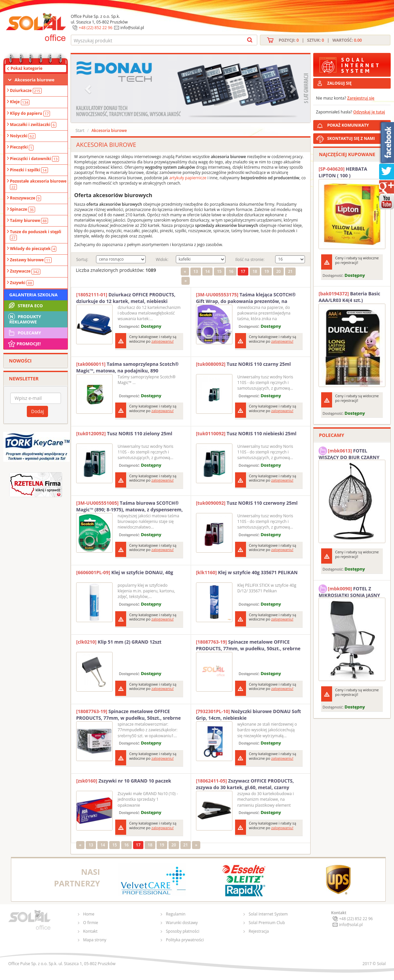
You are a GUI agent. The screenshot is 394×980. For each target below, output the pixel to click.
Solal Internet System (268, 914)
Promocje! (24, 344)
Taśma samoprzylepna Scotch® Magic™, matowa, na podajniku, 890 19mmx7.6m (127, 367)
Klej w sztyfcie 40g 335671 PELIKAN (247, 572)
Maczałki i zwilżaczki (33, 125)
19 (267, 271)
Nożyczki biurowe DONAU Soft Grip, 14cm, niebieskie (249, 715)
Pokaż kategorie (26, 68)
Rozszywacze (25, 198)
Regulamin (176, 914)
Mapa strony (95, 940)
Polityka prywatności (185, 940)
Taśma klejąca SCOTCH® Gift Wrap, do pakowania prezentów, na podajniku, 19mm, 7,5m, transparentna (246, 298)
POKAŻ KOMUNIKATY (358, 124)
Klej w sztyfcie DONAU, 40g (125, 572)
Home (89, 914)
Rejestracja (259, 931)
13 (196, 271)
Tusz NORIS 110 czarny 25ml (244, 364)
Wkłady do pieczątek (33, 249)
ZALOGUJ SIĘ (339, 83)
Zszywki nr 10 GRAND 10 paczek (124, 781)
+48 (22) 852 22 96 (96, 28)
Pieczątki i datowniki (34, 159)
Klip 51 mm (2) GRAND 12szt (119, 642)
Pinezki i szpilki (29, 170)
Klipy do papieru (30, 113)
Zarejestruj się (361, 98)
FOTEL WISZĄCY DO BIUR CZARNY (349, 453)
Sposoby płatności (183, 931)
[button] (89, 88)
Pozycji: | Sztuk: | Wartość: (320, 40)
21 (290, 271)
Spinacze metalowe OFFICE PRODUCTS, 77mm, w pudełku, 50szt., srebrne (248, 645)
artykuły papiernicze (188, 178)
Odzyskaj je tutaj (369, 112)
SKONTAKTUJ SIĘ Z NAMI (351, 138)
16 (231, 271)
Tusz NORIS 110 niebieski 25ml (246, 433)
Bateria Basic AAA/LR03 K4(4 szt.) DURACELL (349, 297)
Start (80, 130)
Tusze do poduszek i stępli (36, 234)
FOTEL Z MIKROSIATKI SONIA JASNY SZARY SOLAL (349, 591)
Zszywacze (25, 271)
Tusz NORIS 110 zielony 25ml (124, 433)
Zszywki (22, 283)
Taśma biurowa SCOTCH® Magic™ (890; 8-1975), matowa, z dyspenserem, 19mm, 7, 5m (129, 506)
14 (208, 271)
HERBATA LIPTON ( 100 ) (343, 172)
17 (243, 271)
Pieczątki (22, 147)
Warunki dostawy (182, 923)
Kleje (20, 102)
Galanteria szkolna (33, 295)
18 (255, 271)
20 (278, 271)
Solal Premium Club (267, 923)
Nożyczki (23, 136)
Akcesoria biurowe (35, 80)
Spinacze (23, 209)
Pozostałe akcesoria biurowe (38, 184)
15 (219, 271)
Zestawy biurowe (31, 260)
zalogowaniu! (162, 341)
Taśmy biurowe (29, 221)
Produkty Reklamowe (24, 319)
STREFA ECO (25, 306)
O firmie (91, 923)
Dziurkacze (26, 91)
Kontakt (90, 931)
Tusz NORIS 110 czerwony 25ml (247, 503)
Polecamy (24, 333)
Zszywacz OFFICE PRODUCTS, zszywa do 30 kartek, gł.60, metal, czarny (245, 784)
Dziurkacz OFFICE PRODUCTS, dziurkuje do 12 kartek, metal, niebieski (126, 298)
